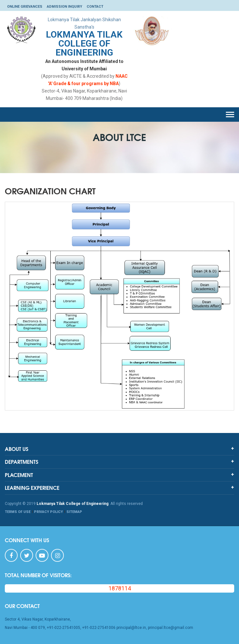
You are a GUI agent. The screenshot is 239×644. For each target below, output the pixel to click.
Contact (95, 7)
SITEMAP (74, 512)
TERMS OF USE (18, 512)
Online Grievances (25, 7)
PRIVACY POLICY (48, 512)
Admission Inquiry (64, 7)
